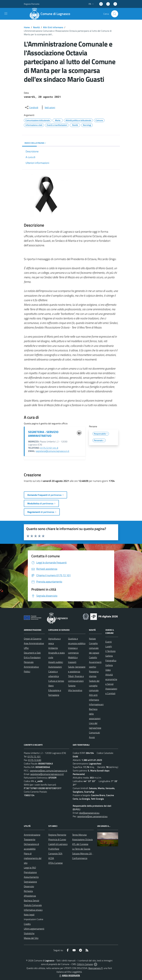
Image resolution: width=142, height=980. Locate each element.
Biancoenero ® (96, 968)
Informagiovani (96, 704)
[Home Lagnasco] (51, 14)
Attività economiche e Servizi (111, 679)
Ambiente (53, 648)
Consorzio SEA (55, 853)
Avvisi (92, 737)
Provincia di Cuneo (57, 839)
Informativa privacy (33, 910)
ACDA (51, 858)
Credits (27, 924)
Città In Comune (85, 964)
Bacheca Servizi (31, 900)
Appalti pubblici (56, 662)
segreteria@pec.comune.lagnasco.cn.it (49, 771)
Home (27, 27)
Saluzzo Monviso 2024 (83, 853)
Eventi (109, 642)
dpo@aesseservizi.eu (89, 813)
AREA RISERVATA (69, 975)
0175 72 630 (35, 760)
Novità (36, 27)
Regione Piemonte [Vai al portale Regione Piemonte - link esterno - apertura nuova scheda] (32, 4)
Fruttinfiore (54, 849)
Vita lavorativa (75, 690)
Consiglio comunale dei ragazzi (94, 648)
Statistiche (29, 933)
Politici (27, 671)
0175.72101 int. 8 (49, 448)
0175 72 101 (34, 756)
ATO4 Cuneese (55, 863)
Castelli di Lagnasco (58, 844)
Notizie (92, 639)
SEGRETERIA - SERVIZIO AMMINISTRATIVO (43, 434)
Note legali (29, 915)
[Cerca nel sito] (115, 14)
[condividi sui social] (31, 107)
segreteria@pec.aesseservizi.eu (92, 816)
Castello (93, 657)
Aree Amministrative (34, 643)
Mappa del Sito (31, 938)
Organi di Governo (33, 639)
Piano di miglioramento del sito (33, 858)
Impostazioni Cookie (34, 919)
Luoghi (109, 646)
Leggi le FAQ (30, 868)
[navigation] (6, 14)
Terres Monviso (79, 835)
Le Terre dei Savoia (81, 849)
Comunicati (94, 733)
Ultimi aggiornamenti (34, 929)
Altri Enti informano (53, 27)
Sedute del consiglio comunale (94, 686)
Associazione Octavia (82, 839)
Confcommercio (80, 858)
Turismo (72, 686)
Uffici (26, 648)
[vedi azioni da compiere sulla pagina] (48, 107)
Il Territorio (110, 651)
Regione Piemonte (57, 835)
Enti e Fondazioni (32, 657)
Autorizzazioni (55, 667)
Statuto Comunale (33, 905)
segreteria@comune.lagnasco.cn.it (53, 451)
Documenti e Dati (32, 653)
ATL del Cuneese (80, 844)
